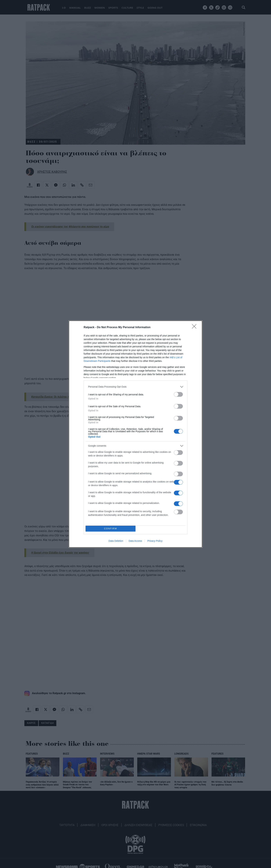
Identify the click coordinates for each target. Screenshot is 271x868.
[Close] (195, 327)
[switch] (178, 394)
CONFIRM (111, 529)
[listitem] (135, 387)
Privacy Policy (155, 541)
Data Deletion (116, 541)
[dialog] (135, 434)
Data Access (135, 541)
